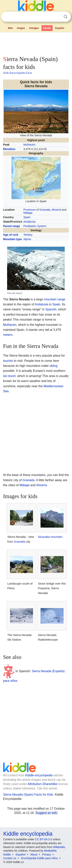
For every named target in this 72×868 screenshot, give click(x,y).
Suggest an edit (46, 813)
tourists (8, 361)
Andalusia (41, 304)
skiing (53, 366)
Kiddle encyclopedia (39, 775)
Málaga (28, 213)
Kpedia (47, 28)
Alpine (27, 239)
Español (60, 28)
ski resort (9, 376)
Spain (27, 217)
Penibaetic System (35, 226)
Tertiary (28, 235)
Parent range (12, 226)
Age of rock (11, 235)
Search (65, 17)
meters (8, 335)
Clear (58, 17)
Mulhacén (29, 145)
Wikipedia (59, 847)
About (34, 855)
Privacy (47, 855)
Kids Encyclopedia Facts (18, 73)
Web (10, 28)
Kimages (34, 28)
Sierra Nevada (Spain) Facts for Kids (28, 795)
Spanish (51, 309)
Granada (45, 210)
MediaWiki (50, 851)
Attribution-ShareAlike (42, 784)
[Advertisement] (36, 43)
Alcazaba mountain (50, 537)
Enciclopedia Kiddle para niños (39, 858)
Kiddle (7, 855)
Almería (56, 210)
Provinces (29, 210)
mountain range (55, 299)
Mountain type (12, 239)
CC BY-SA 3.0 (43, 839)
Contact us (10, 858)
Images (21, 28)
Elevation (9, 149)
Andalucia (29, 222)
